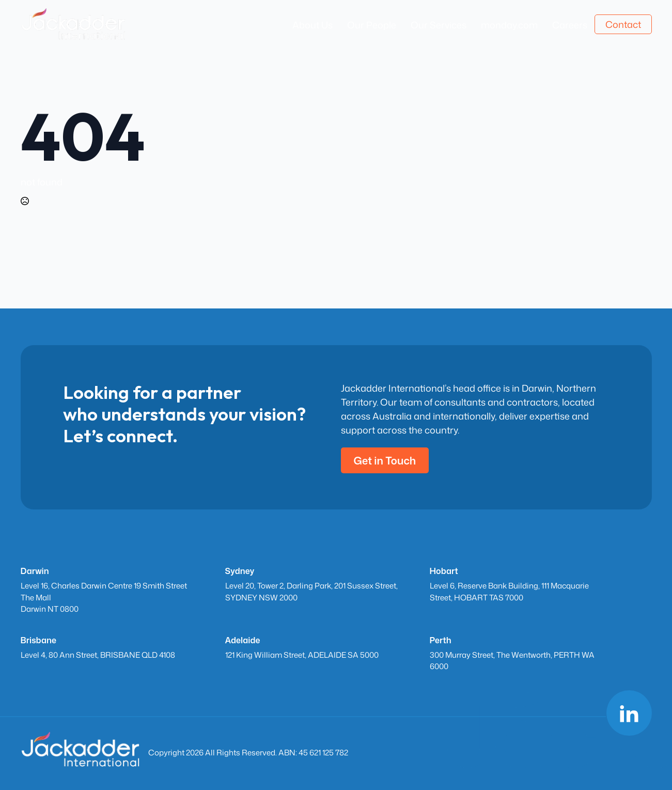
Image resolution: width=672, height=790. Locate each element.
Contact (623, 24)
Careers (570, 25)
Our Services (439, 25)
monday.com (509, 25)
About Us (312, 25)
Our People (372, 25)
